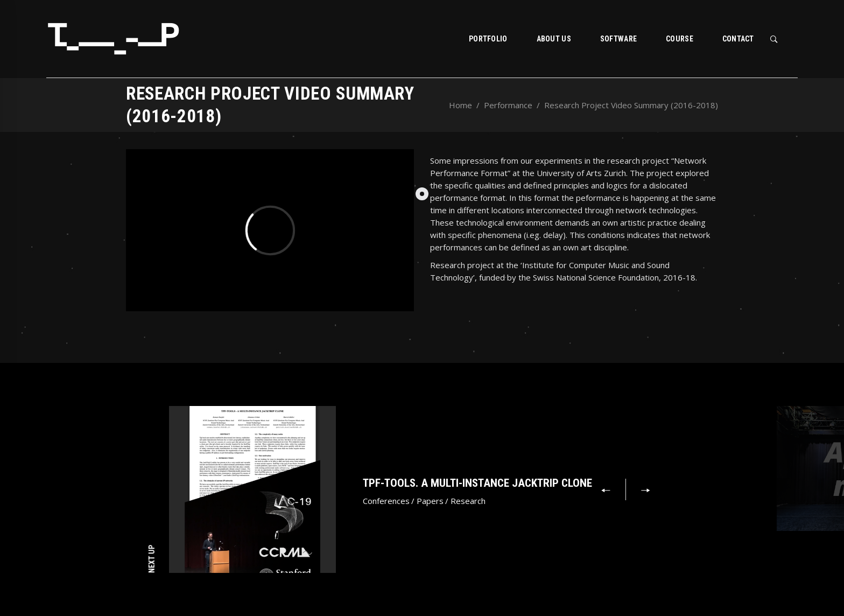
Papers (430, 501)
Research (468, 501)
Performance (508, 105)
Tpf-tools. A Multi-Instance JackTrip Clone (477, 483)
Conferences (386, 501)
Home (460, 105)
